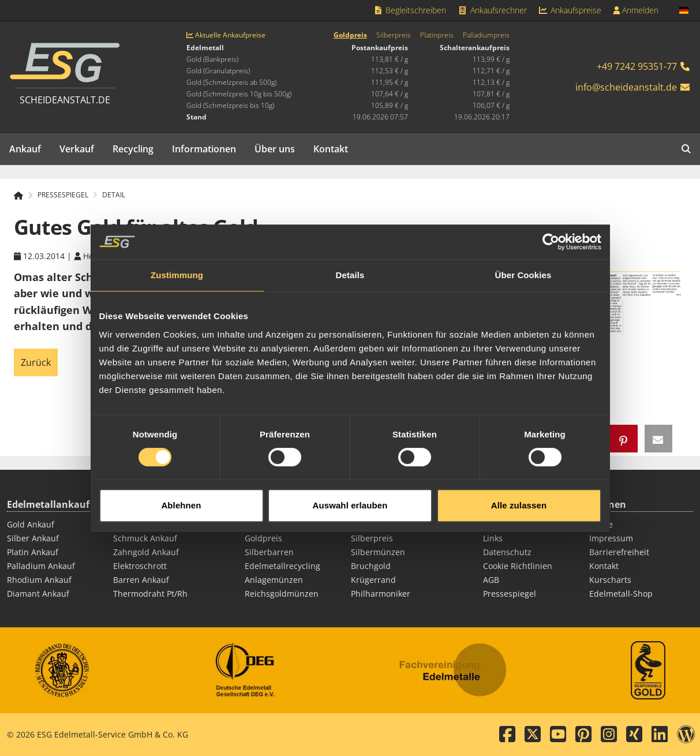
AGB (491, 580)
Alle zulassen (519, 495)
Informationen (204, 149)
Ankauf (25, 149)
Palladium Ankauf (41, 566)
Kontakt (331, 149)
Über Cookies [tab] (523, 265)
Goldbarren (267, 524)
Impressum (611, 538)
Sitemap (499, 524)
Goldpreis (350, 35)
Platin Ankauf (33, 552)
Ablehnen (181, 495)
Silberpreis (394, 35)
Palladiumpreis (486, 35)
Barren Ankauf (141, 580)
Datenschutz (507, 552)
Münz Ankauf (139, 524)
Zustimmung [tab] (177, 265)
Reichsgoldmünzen (282, 594)
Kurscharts (610, 580)
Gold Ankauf (31, 524)
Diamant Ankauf (38, 594)
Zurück (36, 362)
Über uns (275, 149)
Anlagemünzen (274, 580)
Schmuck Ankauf (145, 538)
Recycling (133, 149)
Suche (601, 524)
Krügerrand (373, 580)
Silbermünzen (378, 552)
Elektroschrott (140, 566)
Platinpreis (437, 35)
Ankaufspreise (570, 10)
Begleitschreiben (410, 10)
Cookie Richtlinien (518, 566)
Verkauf (77, 149)
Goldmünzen (376, 524)
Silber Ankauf (33, 538)
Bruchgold (371, 566)
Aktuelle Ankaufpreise (226, 35)
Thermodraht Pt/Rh (150, 594)
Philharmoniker (381, 594)
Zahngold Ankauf (146, 552)
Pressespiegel (510, 594)
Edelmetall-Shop (621, 594)
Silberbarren (269, 552)
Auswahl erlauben (350, 495)
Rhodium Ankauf (39, 580)
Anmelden (636, 10)
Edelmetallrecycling (282, 566)
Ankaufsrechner (492, 10)
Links (493, 538)
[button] (624, 439)
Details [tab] (350, 265)
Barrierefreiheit (619, 552)
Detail (114, 195)
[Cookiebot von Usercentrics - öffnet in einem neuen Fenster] (551, 232)
